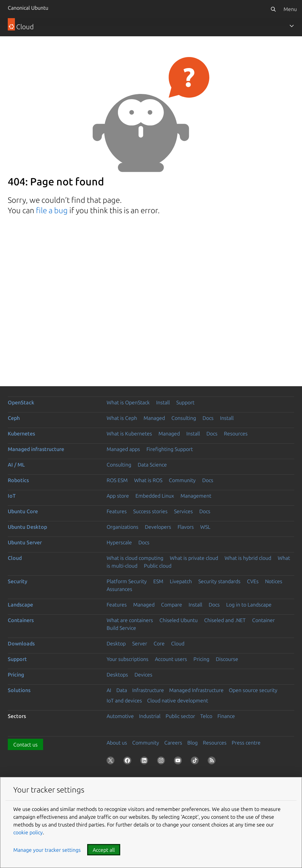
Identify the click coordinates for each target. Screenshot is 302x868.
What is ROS (148, 480)
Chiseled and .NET (225, 620)
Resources (236, 434)
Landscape (20, 605)
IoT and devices (124, 700)
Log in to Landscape (249, 605)
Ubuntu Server (25, 542)
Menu (290, 9)
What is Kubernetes (129, 434)
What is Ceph (122, 418)
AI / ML (16, 465)
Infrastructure (148, 690)
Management (196, 496)
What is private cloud (194, 558)
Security (17, 581)
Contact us (25, 745)
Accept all (104, 850)
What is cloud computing (135, 558)
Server (140, 643)
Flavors (186, 527)
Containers (21, 620)
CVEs (253, 581)
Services (183, 511)
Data (122, 690)
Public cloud (158, 566)
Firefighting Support (170, 449)
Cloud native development (178, 700)
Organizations (122, 527)
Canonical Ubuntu (28, 8)
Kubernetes (21, 434)
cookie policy (28, 832)
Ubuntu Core (23, 511)
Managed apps (123, 449)
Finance (226, 716)
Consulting (184, 418)
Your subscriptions (128, 659)
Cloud (15, 558)
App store (118, 496)
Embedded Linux (155, 496)
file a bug (52, 210)
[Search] (273, 9)
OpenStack (21, 402)
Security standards (219, 581)
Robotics (18, 480)
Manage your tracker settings (47, 850)
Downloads (21, 643)
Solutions (19, 690)
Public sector (180, 716)
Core (159, 643)
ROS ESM (117, 480)
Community (182, 480)
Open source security (253, 690)
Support (185, 402)
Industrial (150, 716)
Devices (143, 675)
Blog (192, 743)
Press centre (246, 743)
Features (117, 511)
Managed (154, 418)
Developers (158, 527)
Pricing (201, 659)
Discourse (227, 659)
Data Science (152, 465)
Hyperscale (119, 542)
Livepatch (181, 581)
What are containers (130, 620)
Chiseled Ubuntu (179, 620)
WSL (205, 527)
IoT (12, 496)
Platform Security (127, 581)
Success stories (150, 511)
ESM (158, 581)
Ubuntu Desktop (27, 527)
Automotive (120, 716)
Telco (206, 716)
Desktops (117, 675)
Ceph (14, 418)
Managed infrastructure (36, 449)
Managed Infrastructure (196, 690)
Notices (274, 581)
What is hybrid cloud (248, 558)
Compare (172, 605)
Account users (171, 659)
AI (109, 690)
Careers (173, 743)
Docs (208, 418)
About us (117, 743)
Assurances (119, 589)
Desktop (116, 643)
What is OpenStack (128, 402)
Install (163, 402)
